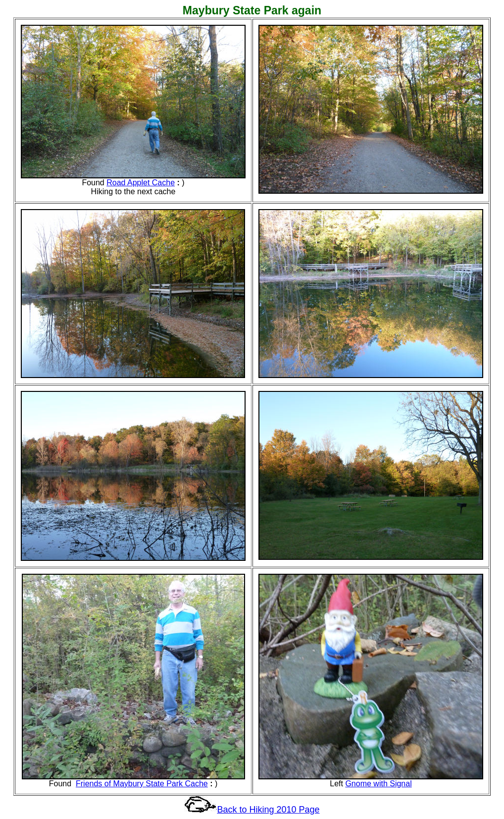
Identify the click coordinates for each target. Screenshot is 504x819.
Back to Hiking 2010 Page (268, 810)
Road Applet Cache (141, 183)
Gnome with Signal (378, 784)
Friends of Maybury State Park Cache (142, 784)
